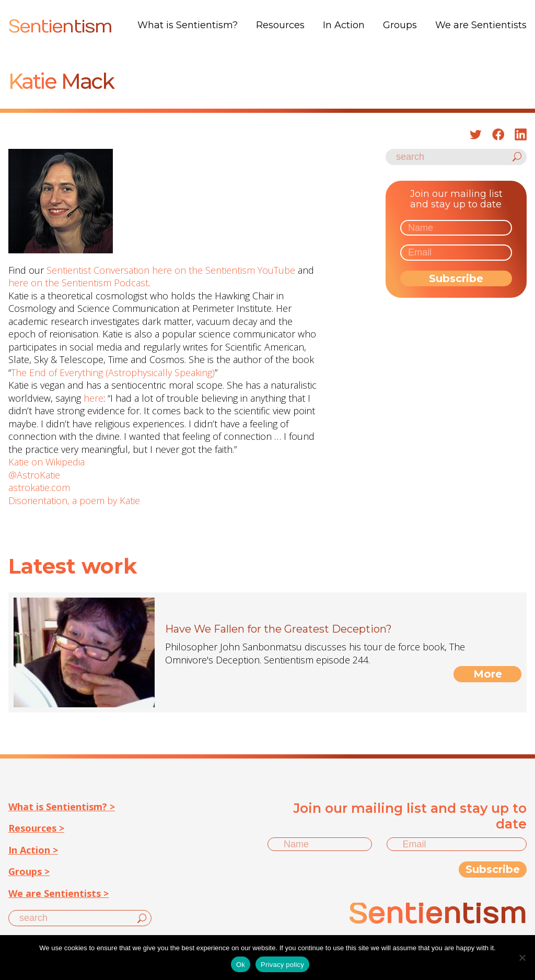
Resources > (36, 828)
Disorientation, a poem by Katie (74, 500)
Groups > (29, 871)
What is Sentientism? (188, 25)
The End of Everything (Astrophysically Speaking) (113, 372)
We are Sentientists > (59, 893)
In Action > (33, 850)
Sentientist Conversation (98, 270)
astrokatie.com (39, 487)
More (488, 674)
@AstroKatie (34, 475)
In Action (344, 25)
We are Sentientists (481, 25)
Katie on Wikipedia (46, 462)
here (94, 398)
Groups (400, 25)
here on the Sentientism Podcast (78, 283)
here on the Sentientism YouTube (224, 270)
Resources (280, 25)
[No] (522, 958)
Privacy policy (282, 965)
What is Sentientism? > (62, 807)
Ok (241, 965)
